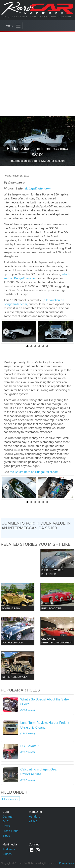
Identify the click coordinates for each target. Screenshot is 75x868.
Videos (7, 854)
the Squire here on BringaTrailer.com (34, 472)
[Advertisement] (37, 71)
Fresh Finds (10, 831)
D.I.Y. (6, 821)
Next (69, 332)
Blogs (6, 836)
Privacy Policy (67, 863)
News (6, 826)
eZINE (33, 821)
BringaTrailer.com (38, 188)
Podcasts (9, 849)
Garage (8, 816)
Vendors (35, 816)
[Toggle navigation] (13, 26)
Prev (6, 332)
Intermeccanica (10, 799)
